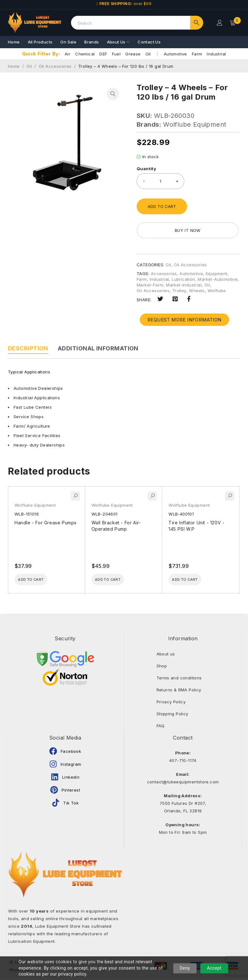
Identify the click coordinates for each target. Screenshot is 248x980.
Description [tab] (28, 348)
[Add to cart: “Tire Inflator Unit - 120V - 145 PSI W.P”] (192, 580)
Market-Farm (150, 285)
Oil (148, 54)
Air (68, 54)
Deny (185, 968)
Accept (214, 968)
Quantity (146, 169)
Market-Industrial (184, 285)
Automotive (175, 54)
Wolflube (217, 291)
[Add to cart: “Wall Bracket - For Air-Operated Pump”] (115, 580)
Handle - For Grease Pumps (46, 523)
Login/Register (219, 23)
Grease (133, 54)
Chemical (85, 54)
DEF (103, 54)
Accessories (164, 274)
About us (166, 656)
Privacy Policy (171, 704)
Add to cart (162, 206)
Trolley (179, 291)
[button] (113, 94)
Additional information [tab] (98, 348)
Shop (162, 668)
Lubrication (183, 279)
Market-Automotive (218, 279)
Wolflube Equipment (195, 124)
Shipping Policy (172, 716)
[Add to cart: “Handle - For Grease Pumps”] (38, 580)
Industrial (216, 54)
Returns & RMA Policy (179, 692)
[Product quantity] (160, 181)
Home (14, 66)
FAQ (161, 728)
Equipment (217, 274)
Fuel (116, 54)
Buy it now (168, 230)
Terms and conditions (179, 680)
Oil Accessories (55, 66)
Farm (197, 54)
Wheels (197, 291)
